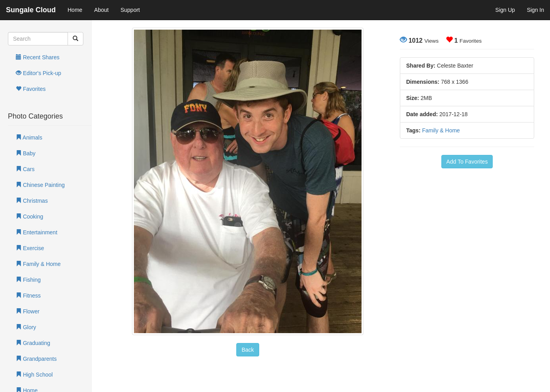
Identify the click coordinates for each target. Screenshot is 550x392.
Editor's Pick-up (39, 73)
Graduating (33, 343)
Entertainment (37, 232)
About (101, 10)
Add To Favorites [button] (467, 162)
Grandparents (36, 359)
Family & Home (38, 264)
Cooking (29, 217)
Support (130, 10)
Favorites (31, 89)
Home (75, 10)
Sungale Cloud (31, 10)
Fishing (28, 280)
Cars (25, 169)
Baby (26, 153)
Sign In (535, 10)
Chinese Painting (40, 185)
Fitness (28, 296)
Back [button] (248, 350)
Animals (29, 138)
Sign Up (505, 10)
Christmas (32, 201)
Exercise (30, 248)
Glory (26, 327)
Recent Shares (38, 57)
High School (34, 375)
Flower (28, 311)
